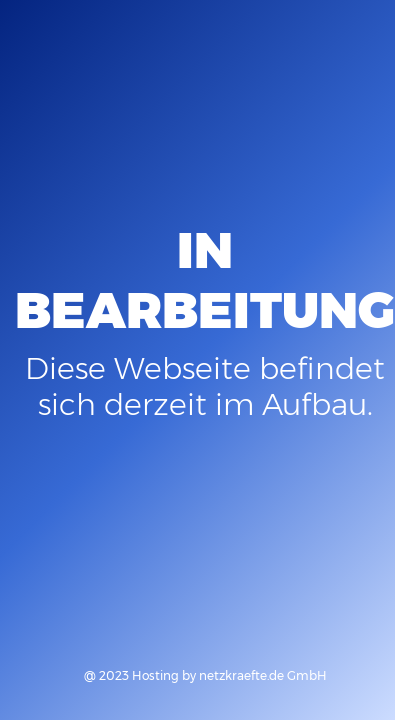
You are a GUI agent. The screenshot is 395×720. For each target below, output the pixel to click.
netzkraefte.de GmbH (263, 675)
